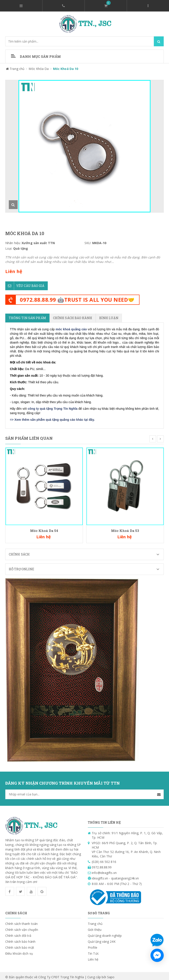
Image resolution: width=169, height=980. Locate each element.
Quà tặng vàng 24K (102, 939)
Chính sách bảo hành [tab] (73, 316)
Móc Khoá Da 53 (125, 528)
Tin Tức (93, 951)
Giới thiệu (95, 927)
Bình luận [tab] (109, 316)
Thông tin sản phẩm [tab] (27, 316)
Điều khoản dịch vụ (19, 951)
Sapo (111, 975)
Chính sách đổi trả (18, 933)
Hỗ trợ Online (86, 567)
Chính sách (86, 552)
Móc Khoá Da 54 (44, 528)
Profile (93, 945)
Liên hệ (93, 957)
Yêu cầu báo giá (25, 284)
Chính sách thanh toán (21, 921)
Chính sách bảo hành (20, 939)
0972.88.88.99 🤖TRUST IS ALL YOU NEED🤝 (77, 297)
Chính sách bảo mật (20, 945)
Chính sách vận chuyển (22, 927)
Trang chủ (95, 921)
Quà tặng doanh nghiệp (105, 933)
